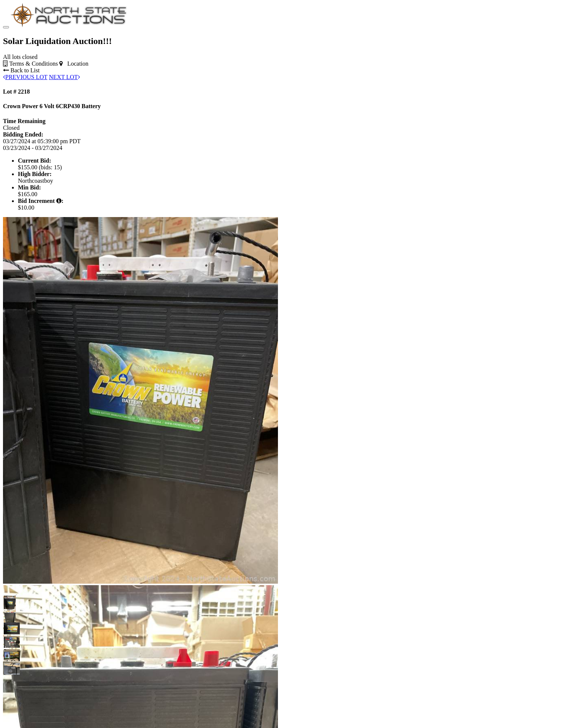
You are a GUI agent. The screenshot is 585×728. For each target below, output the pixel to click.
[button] (10, 602)
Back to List (21, 70)
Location (74, 64)
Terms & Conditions (30, 64)
